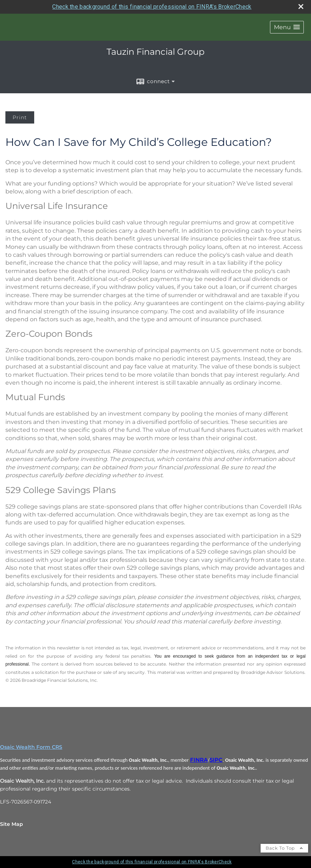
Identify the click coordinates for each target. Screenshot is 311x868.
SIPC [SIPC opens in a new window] (216, 760)
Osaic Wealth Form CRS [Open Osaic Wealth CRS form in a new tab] (31, 747)
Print (20, 117)
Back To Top (284, 848)
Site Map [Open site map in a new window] (12, 824)
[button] (287, 27)
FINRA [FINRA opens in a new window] (199, 760)
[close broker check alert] (301, 6)
